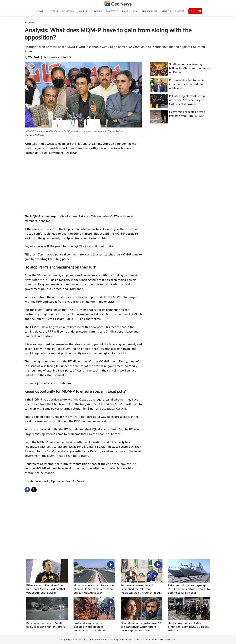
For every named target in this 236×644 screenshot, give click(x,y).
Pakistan (68, 11)
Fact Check (130, 11)
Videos (166, 11)
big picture (149, 11)
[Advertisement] (84, 184)
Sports (97, 11)
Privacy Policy (167, 639)
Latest (54, 11)
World (83, 11)
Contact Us (141, 639)
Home (39, 11)
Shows (180, 11)
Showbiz (112, 11)
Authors (153, 639)
